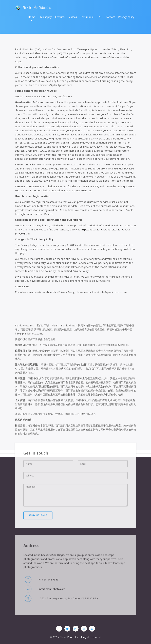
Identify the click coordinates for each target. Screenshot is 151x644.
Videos (73, 17)
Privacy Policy (126, 17)
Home (32, 17)
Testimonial (87, 17)
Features (60, 17)
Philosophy (45, 17)
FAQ (100, 17)
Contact (110, 17)
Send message (38, 534)
